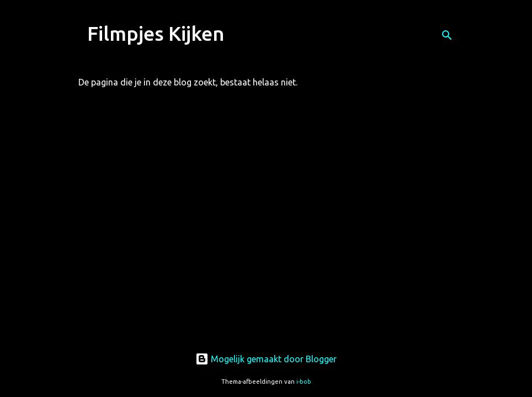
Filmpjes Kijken (156, 33)
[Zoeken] (447, 35)
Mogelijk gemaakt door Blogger (266, 359)
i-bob (304, 382)
